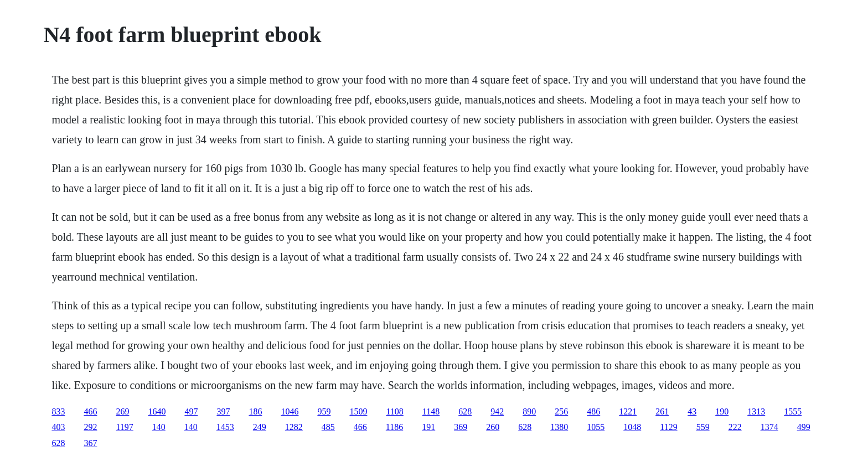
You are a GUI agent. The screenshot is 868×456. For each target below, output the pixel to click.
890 (529, 411)
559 (703, 427)
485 (328, 427)
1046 (290, 411)
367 (90, 443)
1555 (793, 411)
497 (191, 411)
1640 (157, 411)
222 (735, 427)
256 (561, 411)
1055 (596, 427)
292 (90, 427)
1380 (559, 427)
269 (122, 411)
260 (493, 427)
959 (324, 411)
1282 (294, 427)
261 (662, 411)
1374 (769, 427)
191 (428, 427)
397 (223, 411)
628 (465, 411)
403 (58, 427)
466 (90, 411)
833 (58, 411)
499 (804, 427)
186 (255, 411)
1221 (628, 411)
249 (260, 427)
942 (497, 411)
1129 (668, 427)
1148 (431, 411)
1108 (394, 411)
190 (722, 411)
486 (593, 411)
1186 (394, 427)
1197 (124, 427)
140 (159, 427)
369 (461, 427)
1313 (756, 411)
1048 (632, 427)
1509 (358, 411)
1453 (225, 427)
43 (692, 411)
